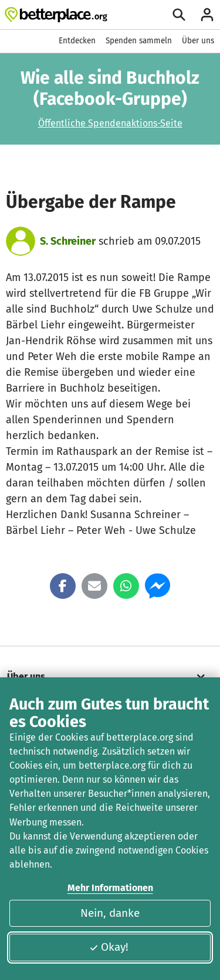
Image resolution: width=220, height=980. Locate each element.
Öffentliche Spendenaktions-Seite (110, 123)
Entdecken (77, 41)
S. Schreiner (68, 241)
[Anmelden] (207, 15)
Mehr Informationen (110, 888)
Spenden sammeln (139, 41)
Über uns (198, 41)
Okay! (109, 947)
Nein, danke (110, 913)
